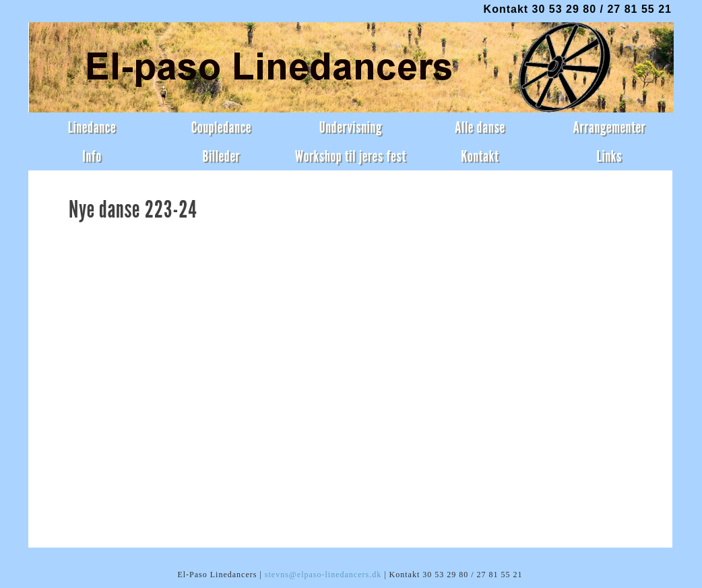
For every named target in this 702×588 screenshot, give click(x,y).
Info (92, 156)
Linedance (92, 127)
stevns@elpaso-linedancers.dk (323, 575)
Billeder (221, 156)
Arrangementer (609, 127)
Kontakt (480, 156)
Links (610, 156)
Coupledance (222, 127)
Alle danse (480, 127)
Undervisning (351, 127)
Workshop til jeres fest (351, 156)
